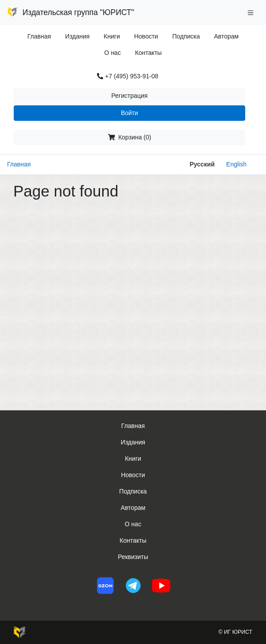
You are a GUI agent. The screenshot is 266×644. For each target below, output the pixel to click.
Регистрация (130, 96)
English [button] (236, 164)
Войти (129, 113)
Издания (77, 36)
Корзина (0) (130, 137)
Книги (112, 36)
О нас (113, 53)
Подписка (186, 36)
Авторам (227, 36)
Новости (146, 36)
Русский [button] (202, 164)
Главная (39, 36)
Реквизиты (133, 557)
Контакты (148, 53)
